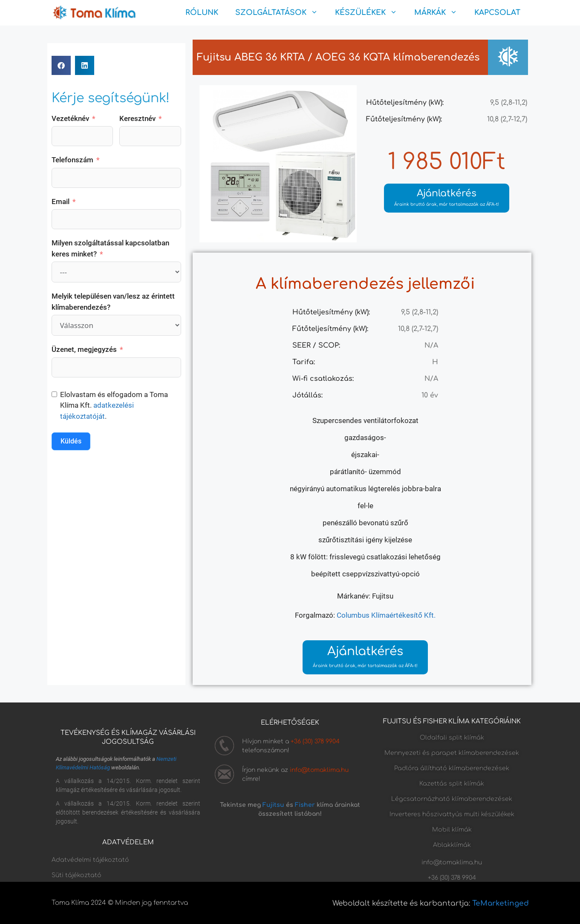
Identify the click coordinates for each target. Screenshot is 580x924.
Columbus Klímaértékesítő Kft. (386, 615)
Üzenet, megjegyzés (84, 349)
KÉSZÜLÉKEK (370, 13)
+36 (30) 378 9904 (315, 741)
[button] (61, 65)
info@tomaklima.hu (319, 770)
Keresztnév (137, 118)
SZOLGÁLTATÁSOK (281, 13)
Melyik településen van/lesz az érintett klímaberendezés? (113, 302)
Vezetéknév (70, 118)
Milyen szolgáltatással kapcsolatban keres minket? (110, 248)
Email (61, 201)
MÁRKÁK (440, 13)
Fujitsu (273, 805)
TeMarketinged (501, 903)
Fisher (305, 805)
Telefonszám (72, 160)
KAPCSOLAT (497, 13)
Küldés (71, 441)
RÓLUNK (202, 13)
